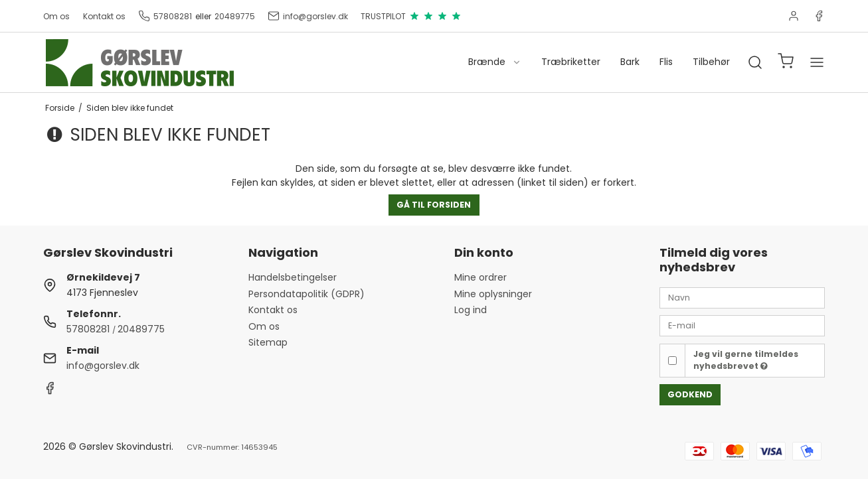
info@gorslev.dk (308, 16)
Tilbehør (711, 62)
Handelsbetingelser (293, 277)
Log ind (471, 310)
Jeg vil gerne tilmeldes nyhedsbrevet (746, 360)
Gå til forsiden (434, 205)
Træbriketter (571, 62)
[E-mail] (742, 325)
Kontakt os (104, 16)
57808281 (165, 16)
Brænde (495, 62)
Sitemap (268, 342)
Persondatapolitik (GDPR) (306, 294)
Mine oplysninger (493, 294)
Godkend (690, 394)
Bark (630, 62)
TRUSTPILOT (411, 16)
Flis (666, 62)
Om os (56, 16)
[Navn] (742, 297)
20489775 (235, 16)
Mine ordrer (480, 277)
